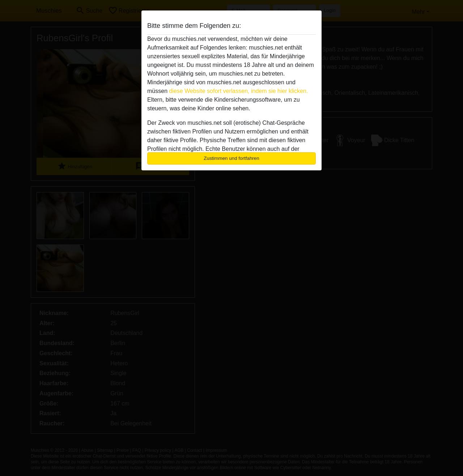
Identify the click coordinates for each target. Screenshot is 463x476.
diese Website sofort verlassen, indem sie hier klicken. (238, 91)
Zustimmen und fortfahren (231, 158)
